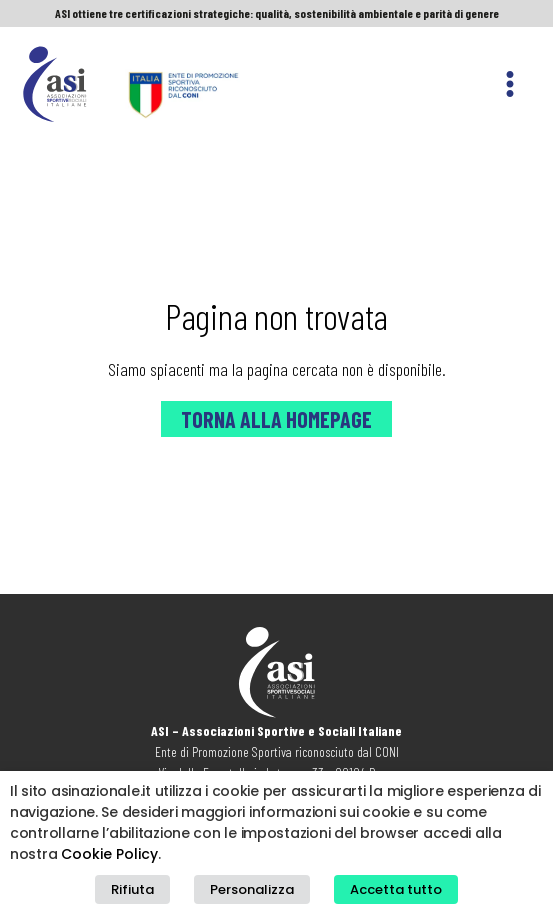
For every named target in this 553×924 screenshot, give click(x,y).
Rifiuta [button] (132, 889)
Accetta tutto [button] (396, 889)
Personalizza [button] (252, 889)
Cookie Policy (109, 854)
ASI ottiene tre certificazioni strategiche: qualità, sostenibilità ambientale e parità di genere (277, 13)
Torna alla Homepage (276, 419)
